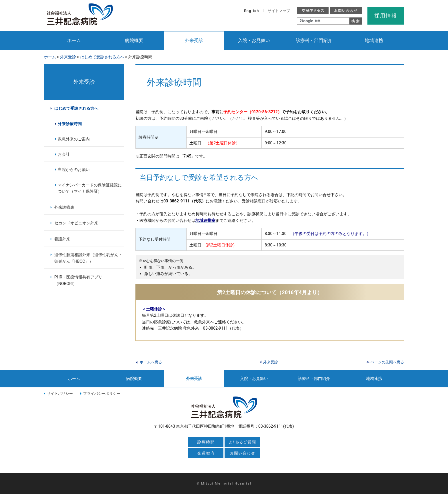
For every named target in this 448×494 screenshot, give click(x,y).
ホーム (74, 40)
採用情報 (386, 16)
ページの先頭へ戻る (387, 362)
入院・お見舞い (254, 40)
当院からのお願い (74, 170)
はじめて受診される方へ (102, 57)
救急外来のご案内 (74, 139)
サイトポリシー (60, 394)
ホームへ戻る (151, 362)
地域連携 (374, 40)
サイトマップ (279, 11)
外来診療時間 (70, 124)
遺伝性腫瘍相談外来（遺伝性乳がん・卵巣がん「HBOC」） (88, 258)
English (252, 11)
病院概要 (134, 40)
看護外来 (62, 239)
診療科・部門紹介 (314, 40)
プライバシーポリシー (102, 394)
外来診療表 (64, 207)
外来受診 (194, 40)
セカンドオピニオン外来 (76, 223)
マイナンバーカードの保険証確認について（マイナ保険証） (90, 188)
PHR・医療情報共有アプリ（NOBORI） (78, 280)
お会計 (64, 154)
